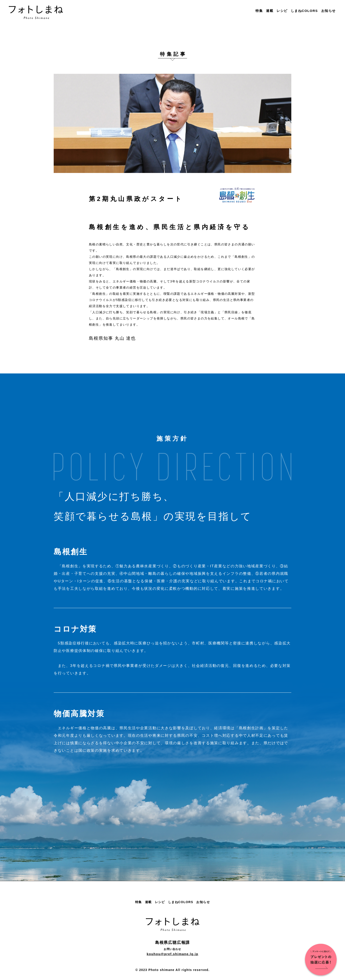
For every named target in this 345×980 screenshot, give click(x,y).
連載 (270, 11)
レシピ (282, 11)
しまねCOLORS (304, 11)
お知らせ (328, 11)
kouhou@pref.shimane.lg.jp (173, 954)
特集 (259, 11)
